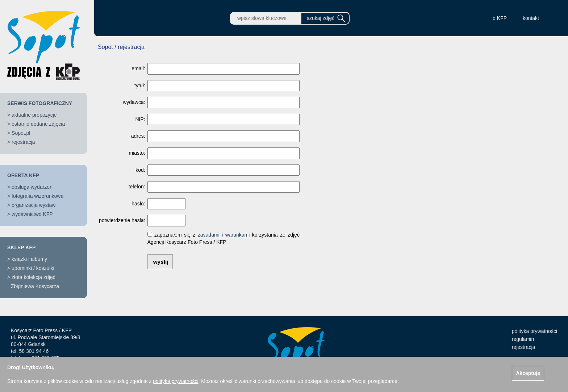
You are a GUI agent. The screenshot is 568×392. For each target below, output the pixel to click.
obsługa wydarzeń (32, 187)
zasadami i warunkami (224, 235)
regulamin (523, 339)
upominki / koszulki (33, 268)
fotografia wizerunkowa (37, 196)
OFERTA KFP (23, 175)
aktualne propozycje (34, 115)
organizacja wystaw (34, 205)
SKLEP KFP (21, 247)
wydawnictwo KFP (32, 214)
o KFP (500, 18)
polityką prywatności (176, 381)
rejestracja (23, 142)
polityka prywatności (534, 331)
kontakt (531, 18)
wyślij (161, 262)
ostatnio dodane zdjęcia (38, 124)
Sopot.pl (21, 133)
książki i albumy (29, 259)
